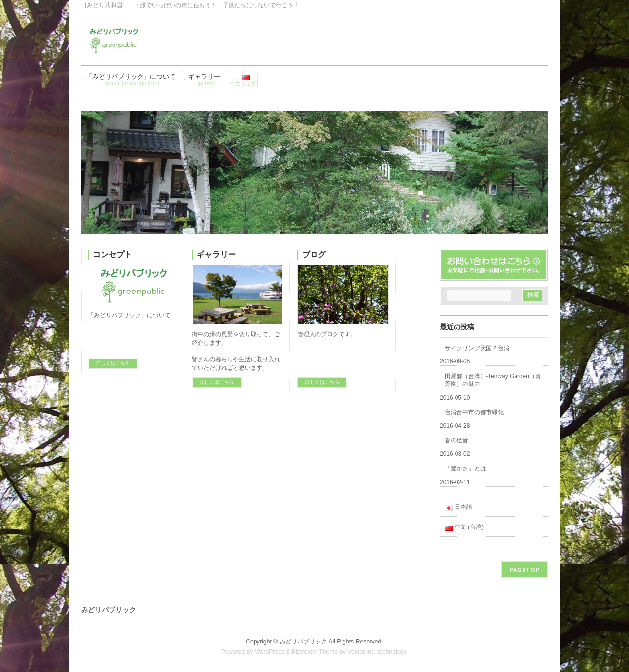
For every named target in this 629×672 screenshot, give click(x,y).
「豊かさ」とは (465, 468)
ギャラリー (216, 254)
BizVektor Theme (315, 652)
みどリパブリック (303, 642)
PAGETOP (525, 570)
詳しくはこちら (113, 363)
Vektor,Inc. (362, 652)
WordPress (270, 652)
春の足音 (457, 440)
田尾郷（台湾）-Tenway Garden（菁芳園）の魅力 (493, 380)
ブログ (314, 254)
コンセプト (113, 254)
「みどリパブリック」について (129, 315)
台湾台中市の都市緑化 (474, 412)
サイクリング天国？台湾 (477, 348)
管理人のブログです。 (327, 334)
